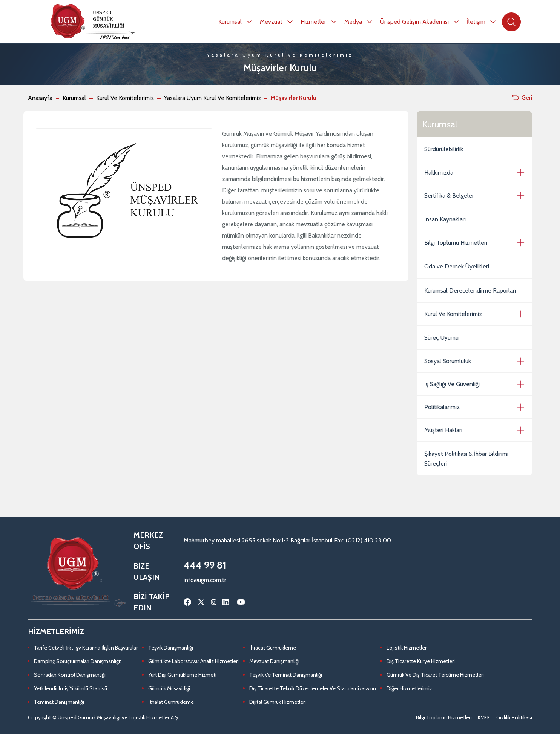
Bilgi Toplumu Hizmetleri (456, 243)
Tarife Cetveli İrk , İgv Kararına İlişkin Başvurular (86, 648)
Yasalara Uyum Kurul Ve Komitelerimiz (212, 98)
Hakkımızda (439, 172)
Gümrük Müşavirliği (169, 688)
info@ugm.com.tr (205, 580)
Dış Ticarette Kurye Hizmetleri (421, 661)
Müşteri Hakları (443, 430)
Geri (522, 97)
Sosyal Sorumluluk (448, 361)
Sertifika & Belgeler (449, 195)
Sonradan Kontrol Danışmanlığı (70, 675)
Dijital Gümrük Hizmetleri (278, 702)
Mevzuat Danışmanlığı (274, 661)
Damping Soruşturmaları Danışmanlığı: (77, 661)
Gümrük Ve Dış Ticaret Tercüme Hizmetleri (435, 675)
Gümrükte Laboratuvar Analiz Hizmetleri (193, 661)
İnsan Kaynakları (445, 219)
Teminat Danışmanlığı (59, 702)
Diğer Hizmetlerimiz (409, 688)
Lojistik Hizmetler (407, 648)
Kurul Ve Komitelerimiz (125, 98)
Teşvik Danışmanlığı (171, 648)
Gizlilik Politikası (514, 717)
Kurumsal (74, 98)
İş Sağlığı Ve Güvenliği (452, 384)
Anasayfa (40, 98)
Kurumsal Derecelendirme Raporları (470, 290)
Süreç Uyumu (441, 338)
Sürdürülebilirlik (444, 149)
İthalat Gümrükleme (171, 702)
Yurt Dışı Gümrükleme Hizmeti (182, 675)
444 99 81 (205, 565)
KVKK (484, 717)
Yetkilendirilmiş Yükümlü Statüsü (71, 688)
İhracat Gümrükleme (273, 648)
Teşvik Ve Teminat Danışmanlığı (286, 675)
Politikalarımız (442, 407)
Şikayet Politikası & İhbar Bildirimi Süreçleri (466, 459)
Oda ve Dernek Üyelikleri (457, 266)
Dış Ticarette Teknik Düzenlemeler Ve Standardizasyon (313, 688)
